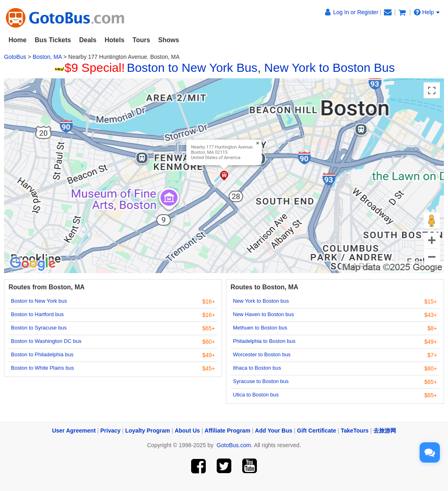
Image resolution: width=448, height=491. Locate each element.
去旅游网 (385, 431)
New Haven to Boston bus (263, 314)
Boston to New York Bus (192, 68)
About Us (187, 431)
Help (427, 12)
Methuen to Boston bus (260, 328)
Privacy (110, 431)
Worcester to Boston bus (262, 354)
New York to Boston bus (261, 301)
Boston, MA (47, 57)
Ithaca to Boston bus (257, 368)
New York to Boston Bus (330, 68)
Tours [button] (141, 40)
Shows (169, 40)
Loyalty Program (148, 431)
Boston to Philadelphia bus (42, 354)
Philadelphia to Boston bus (264, 341)
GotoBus (15, 57)
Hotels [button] (115, 40)
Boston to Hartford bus (37, 314)
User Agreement (74, 431)
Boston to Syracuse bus (39, 328)
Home (17, 40)
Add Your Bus (274, 431)
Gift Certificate (317, 431)
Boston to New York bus (39, 301)
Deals (88, 40)
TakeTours (355, 431)
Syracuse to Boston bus (261, 381)
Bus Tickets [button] (53, 40)
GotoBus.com (234, 445)
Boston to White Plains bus (42, 368)
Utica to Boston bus (256, 395)
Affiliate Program (227, 431)
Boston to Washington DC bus (46, 341)
